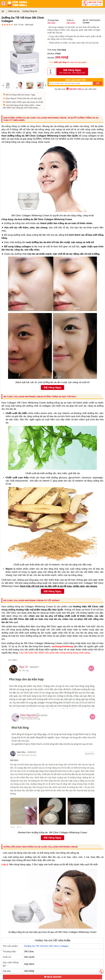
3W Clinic (51, 29)
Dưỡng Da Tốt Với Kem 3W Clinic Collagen (46, 936)
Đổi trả (9, 85)
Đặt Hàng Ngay (72, 78)
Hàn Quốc (71, 29)
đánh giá (75, 23)
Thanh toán (22, 89)
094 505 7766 (95, 4)
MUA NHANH (52, 977)
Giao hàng (10, 89)
